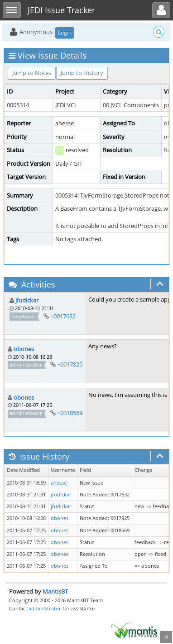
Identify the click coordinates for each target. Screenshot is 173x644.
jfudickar (27, 300)
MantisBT (55, 591)
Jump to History (82, 73)
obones (24, 349)
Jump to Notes (32, 73)
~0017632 (63, 316)
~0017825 (70, 364)
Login (65, 32)
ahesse (59, 483)
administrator (45, 608)
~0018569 (70, 413)
